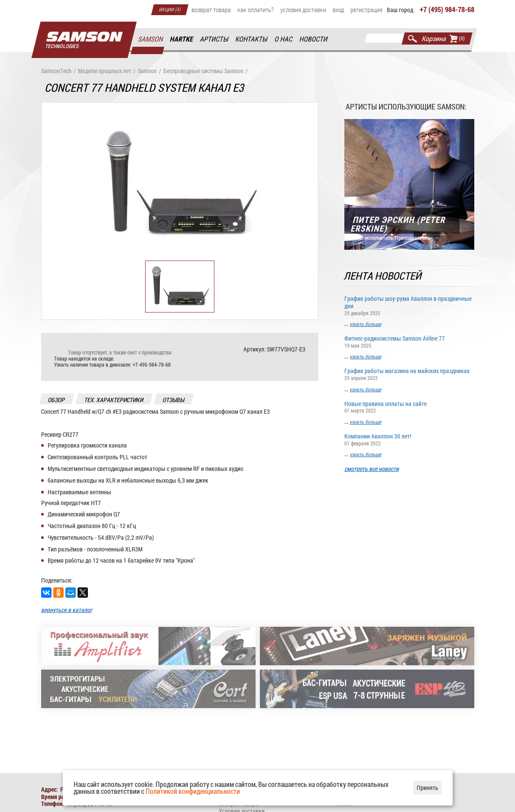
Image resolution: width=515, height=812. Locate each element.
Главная (84, 40)
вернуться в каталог (67, 610)
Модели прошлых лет (105, 71)
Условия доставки (303, 10)
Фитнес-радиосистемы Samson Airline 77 (409, 341)
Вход (338, 10)
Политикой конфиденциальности (193, 791)
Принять (428, 788)
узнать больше (365, 324)
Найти (413, 39)
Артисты (214, 39)
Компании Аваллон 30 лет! (409, 439)
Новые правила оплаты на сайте (409, 407)
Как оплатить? (256, 10)
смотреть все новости (372, 469)
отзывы (173, 400)
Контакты (251, 39)
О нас (283, 39)
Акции (170, 9)
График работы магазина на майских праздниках (409, 374)
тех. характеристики (114, 400)
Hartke (181, 39)
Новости (314, 39)
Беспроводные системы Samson (203, 71)
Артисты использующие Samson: (406, 106)
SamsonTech (56, 71)
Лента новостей (383, 276)
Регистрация (366, 10)
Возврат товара (211, 10)
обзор (56, 400)
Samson (151, 39)
